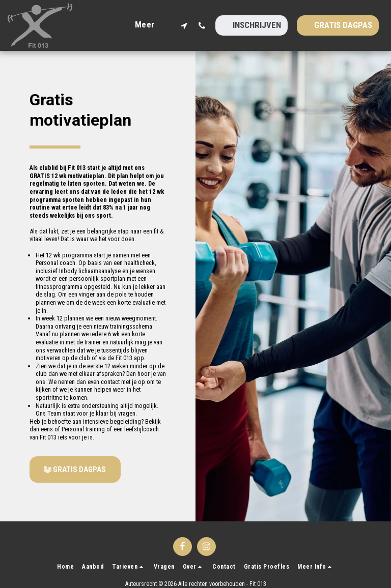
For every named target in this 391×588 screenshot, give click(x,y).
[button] (184, 25)
